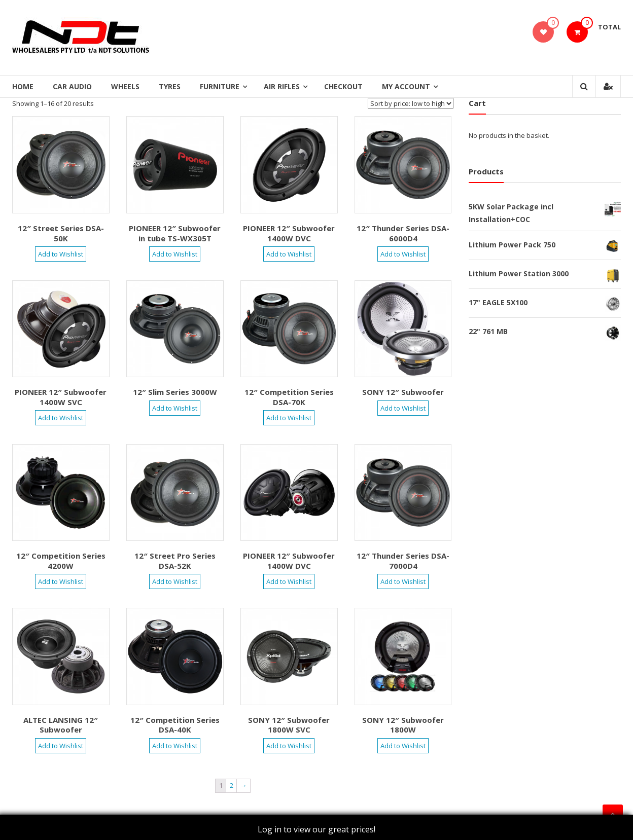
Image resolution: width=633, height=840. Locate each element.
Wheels (125, 86)
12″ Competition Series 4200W (61, 561)
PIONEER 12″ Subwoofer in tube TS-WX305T (175, 233)
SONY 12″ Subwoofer (403, 392)
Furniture (220, 86)
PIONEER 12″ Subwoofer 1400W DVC (289, 233)
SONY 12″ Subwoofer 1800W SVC (289, 725)
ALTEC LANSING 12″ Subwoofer (61, 725)
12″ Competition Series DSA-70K (289, 397)
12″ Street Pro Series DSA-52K (175, 561)
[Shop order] (411, 103)
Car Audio (72, 86)
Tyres (170, 86)
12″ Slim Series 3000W (175, 392)
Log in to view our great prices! (316, 829)
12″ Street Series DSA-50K (61, 233)
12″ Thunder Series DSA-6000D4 (403, 233)
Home (23, 86)
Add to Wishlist (61, 254)
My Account (406, 86)
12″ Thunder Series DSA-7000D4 (403, 561)
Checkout (343, 86)
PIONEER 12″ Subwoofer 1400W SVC (61, 397)
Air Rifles (282, 86)
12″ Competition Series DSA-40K (175, 725)
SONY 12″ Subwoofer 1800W (403, 725)
